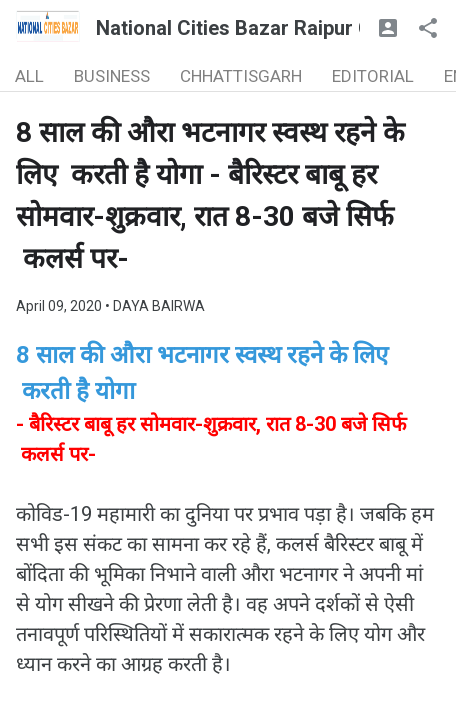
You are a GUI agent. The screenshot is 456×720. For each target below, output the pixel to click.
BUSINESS (112, 76)
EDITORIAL (373, 76)
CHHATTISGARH (241, 76)
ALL (29, 76)
